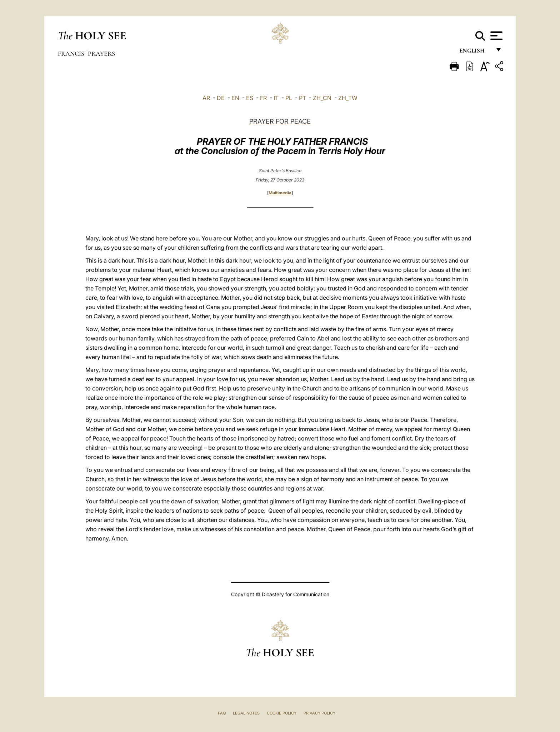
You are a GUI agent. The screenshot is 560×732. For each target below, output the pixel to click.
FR (263, 98)
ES (250, 98)
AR (206, 98)
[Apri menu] (496, 36)
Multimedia (280, 193)
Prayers (101, 54)
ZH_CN (322, 98)
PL (289, 98)
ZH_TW (348, 98)
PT (302, 98)
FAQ (222, 713)
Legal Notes (246, 713)
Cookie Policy (282, 713)
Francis (72, 54)
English (475, 53)
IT (276, 98)
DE (221, 98)
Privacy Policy (319, 713)
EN (235, 98)
